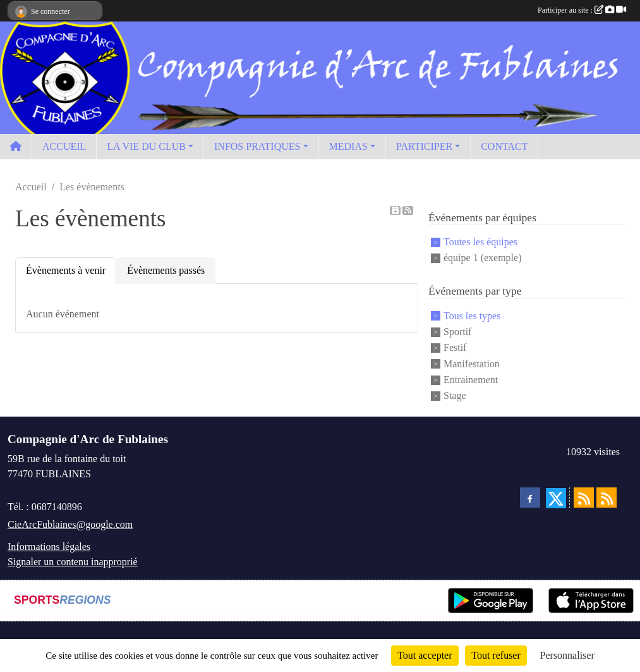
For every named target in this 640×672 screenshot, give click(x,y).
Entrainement (471, 380)
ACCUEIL (64, 146)
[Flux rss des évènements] (607, 498)
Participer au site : (582, 10)
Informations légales (49, 547)
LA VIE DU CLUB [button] (146, 146)
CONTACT (504, 146)
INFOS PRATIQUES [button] (257, 146)
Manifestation (472, 364)
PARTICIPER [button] (424, 146)
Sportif (457, 332)
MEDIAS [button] (348, 146)
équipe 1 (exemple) (483, 258)
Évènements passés (166, 270)
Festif (455, 348)
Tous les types (472, 316)
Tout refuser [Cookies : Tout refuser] (496, 655)
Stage (455, 396)
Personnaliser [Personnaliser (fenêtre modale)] (567, 655)
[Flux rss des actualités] (584, 498)
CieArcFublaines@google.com (70, 524)
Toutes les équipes (480, 242)
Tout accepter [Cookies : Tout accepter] (425, 655)
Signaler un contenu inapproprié (73, 562)
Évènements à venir (66, 270)
